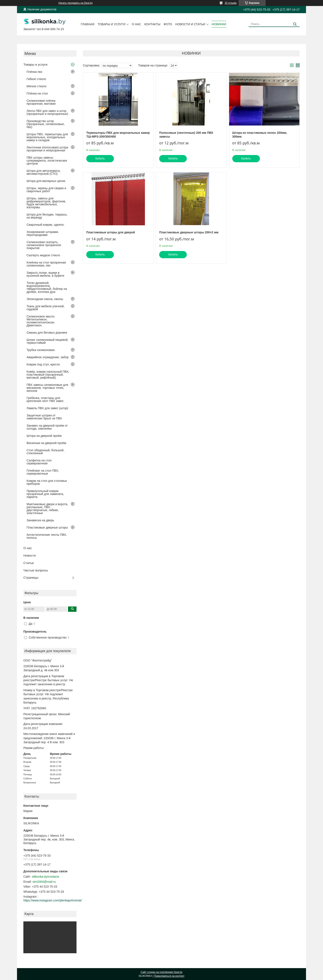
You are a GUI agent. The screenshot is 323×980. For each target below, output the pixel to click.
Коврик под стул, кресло (43, 364)
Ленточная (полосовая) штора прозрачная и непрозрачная (47, 149)
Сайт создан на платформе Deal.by (162, 972)
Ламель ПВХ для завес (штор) (47, 408)
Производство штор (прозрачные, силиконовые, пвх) (46, 124)
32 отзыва (231, 3)
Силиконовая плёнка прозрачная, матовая (41, 102)
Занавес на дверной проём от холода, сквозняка (47, 427)
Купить (100, 158)
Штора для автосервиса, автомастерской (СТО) (44, 172)
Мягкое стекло (37, 86)
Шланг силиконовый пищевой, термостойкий (47, 341)
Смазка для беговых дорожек (47, 333)
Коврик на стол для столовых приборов (47, 482)
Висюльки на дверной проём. (47, 443)
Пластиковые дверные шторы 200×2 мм (189, 232)
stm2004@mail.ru (44, 882)
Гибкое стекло (36, 79)
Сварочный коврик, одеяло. (46, 225)
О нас (136, 24)
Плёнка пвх (34, 72)
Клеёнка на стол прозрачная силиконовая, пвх (46, 264)
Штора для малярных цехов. (46, 181)
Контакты (152, 24)
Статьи (29, 563)
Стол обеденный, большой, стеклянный (45, 452)
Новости (30, 555)
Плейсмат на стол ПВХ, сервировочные (43, 472)
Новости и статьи (190, 24)
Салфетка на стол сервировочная (39, 462)
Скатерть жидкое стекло (43, 255)
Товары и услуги (111, 24)
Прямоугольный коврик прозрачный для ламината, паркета (45, 494)
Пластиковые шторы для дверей (111, 232)
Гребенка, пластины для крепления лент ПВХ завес (45, 399)
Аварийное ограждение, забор (48, 357)
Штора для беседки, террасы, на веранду (47, 216)
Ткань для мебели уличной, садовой (45, 308)
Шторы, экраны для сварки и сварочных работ (46, 190)
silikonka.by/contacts (45, 877)
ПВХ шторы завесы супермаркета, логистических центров (47, 161)
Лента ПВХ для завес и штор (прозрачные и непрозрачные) (47, 112)
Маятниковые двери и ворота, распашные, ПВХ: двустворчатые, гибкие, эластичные (47, 509)
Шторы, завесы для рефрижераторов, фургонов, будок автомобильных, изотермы (46, 203)
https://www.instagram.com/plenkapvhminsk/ (53, 900)
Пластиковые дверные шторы (47, 527)
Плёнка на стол (37, 93)
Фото (168, 24)
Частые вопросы (36, 570)
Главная (88, 24)
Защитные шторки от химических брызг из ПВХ (44, 417)
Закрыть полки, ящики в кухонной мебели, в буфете (45, 274)
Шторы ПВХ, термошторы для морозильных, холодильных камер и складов (47, 137)
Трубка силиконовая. (41, 350)
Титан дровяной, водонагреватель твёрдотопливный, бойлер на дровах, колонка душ (47, 287)
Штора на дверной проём (44, 436)
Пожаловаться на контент (169, 976)
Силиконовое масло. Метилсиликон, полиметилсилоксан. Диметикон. (41, 321)
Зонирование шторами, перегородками (43, 233)
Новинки (219, 24)
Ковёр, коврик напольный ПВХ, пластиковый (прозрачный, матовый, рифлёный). (48, 375)
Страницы (31, 577)
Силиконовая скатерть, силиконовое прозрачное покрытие (44, 245)
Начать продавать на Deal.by (76, 3)
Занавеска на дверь (40, 520)
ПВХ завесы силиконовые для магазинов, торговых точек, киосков (47, 388)
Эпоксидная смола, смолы (45, 299)
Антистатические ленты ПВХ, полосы (47, 536)
